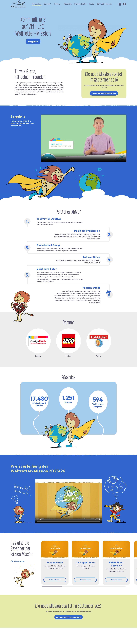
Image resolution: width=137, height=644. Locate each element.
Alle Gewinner (18, 561)
